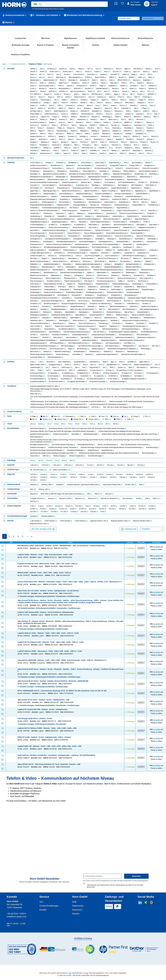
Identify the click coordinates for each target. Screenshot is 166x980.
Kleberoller (117, 313)
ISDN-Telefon (154, 290)
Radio (72, 352)
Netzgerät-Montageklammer (114, 332)
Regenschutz (142, 352)
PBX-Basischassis (70, 344)
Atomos (67, 140)
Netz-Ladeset (96, 332)
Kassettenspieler (143, 310)
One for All (34, 191)
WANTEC (126, 216)
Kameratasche (152, 307)
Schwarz (122, 433)
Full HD (77, 430)
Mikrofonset (87, 327)
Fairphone (102, 162)
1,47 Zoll (64, 543)
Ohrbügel (68, 341)
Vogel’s (84, 216)
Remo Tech (140, 196)
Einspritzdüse (65, 265)
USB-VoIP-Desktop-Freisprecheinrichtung (77, 397)
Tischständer (141, 389)
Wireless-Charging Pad (77, 521)
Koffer (139, 313)
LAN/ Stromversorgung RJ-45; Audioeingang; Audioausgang (109, 470)
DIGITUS (53, 157)
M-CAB (65, 182)
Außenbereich (95, 427)
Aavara (81, 134)
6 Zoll (33, 427)
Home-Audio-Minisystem (112, 284)
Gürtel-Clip (153, 276)
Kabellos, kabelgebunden (143, 430)
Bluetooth (34, 559)
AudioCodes (92, 140)
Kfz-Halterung (36, 313)
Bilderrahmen (132, 242)
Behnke (132, 143)
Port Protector (143, 346)
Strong (55, 208)
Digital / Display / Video (38, 430)
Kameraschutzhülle (123, 307)
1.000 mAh (35, 531)
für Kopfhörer (86, 441)
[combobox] (75, 4)
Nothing (107, 188)
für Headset (127, 439)
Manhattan (85, 182)
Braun (112, 145)
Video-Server (58, 403)
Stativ (102, 375)
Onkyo (55, 191)
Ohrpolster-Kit (139, 341)
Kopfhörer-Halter (124, 315)
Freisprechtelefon (139, 270)
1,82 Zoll (103, 543)
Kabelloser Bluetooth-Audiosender (82, 296)
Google (142, 165)
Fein (129, 162)
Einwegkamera (92, 265)
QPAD (33, 196)
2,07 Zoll (34, 545)
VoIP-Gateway (98, 409)
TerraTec (154, 208)
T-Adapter (88, 383)
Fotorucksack (107, 270)
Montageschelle (150, 330)
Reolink (34, 199)
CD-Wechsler (155, 248)
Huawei (34, 171)
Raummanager (106, 352)
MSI (72, 185)
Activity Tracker (100, 228)
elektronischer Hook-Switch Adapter (133, 420)
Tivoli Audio (87, 210)
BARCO (113, 143)
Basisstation (35, 239)
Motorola (63, 185)
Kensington (97, 177)
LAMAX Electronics (51, 179)
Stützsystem (35, 383)
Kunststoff (60, 550)
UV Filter (34, 400)
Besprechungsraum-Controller (98, 242)
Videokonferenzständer (90, 406)
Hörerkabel (83, 287)
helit (92, 168)
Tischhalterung (104, 389)
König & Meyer (36, 179)
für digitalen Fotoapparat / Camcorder (134, 444)
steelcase (151, 205)
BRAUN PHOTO (124, 145)
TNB (96, 210)
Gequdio (95, 165)
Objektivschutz (145, 338)
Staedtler (130, 205)
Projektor (71, 349)
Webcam (48, 417)
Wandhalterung (83, 414)
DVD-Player (50, 253)
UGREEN (58, 213)
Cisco (61, 151)
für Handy (97, 439)
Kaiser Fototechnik (61, 177)
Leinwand (52, 321)
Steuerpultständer (143, 377)
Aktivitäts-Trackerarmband (39, 231)
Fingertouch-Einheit (64, 270)
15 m (93, 489)
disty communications (78, 157)
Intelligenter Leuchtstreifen (147, 293)
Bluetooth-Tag (86, 248)
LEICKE (100, 179)
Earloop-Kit (119, 262)
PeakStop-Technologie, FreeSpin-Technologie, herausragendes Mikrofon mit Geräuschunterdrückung (112, 513)
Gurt (143, 276)
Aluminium (34, 550)
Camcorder (35, 251)
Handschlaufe (112, 279)
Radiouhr (82, 352)
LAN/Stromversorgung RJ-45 (77, 470)
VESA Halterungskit (143, 400)
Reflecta (106, 196)
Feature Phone (110, 268)
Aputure (146, 137)
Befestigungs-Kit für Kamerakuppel (42, 242)
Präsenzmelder (50, 352)
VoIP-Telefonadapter (68, 411)
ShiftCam (136, 202)
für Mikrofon (113, 441)
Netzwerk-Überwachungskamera (79, 335)
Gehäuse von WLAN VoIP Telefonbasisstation (45, 276)
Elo (133, 160)
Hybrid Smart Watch (142, 284)
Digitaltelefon (36, 259)
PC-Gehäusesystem (87, 344)
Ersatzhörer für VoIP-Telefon (140, 265)
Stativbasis (47, 377)
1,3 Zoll (63, 540)
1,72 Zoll (84, 543)
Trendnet (127, 210)
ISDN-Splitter (141, 290)
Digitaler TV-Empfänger (110, 256)
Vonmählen (95, 216)
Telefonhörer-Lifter (37, 386)
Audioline (104, 140)
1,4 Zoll (72, 540)
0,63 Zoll (34, 540)
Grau (93, 430)
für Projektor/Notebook (38, 444)
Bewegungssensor (118, 242)
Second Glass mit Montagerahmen (53, 366)
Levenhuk (140, 179)
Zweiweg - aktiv (44, 555)
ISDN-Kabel (106, 290)
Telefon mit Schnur (80, 386)
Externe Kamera (65, 268)
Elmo (125, 160)
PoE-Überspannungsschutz (106, 346)
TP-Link (105, 210)
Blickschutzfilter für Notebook (115, 245)
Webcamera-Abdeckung (63, 417)
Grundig (47, 168)
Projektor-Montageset (86, 349)
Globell (114, 165)
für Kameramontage (38, 441)
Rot (105, 433)
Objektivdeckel (117, 338)
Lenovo (119, 179)
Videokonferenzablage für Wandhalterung (44, 406)
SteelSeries (45, 208)
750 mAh (121, 531)
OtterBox (104, 191)
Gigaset (105, 165)
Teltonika (144, 208)
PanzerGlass (140, 191)
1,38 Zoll (139, 540)
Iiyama (90, 171)
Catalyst (141, 148)
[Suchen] (105, 4)
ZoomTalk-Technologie (96, 521)
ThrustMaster (44, 210)
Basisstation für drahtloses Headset (55, 239)
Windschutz (120, 417)
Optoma (83, 191)
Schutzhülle (67, 363)
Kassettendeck (128, 310)
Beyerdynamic (36, 145)
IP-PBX (147, 287)
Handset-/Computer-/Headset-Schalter (132, 279)
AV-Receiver (61, 228)
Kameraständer (138, 307)
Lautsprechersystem (38, 321)
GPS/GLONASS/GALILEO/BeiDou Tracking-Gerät (98, 273)
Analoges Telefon (135, 231)
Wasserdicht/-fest (60, 436)
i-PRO (60, 171)
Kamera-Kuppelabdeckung (141, 296)
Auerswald (115, 140)
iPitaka (71, 174)
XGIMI (58, 219)
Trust (137, 210)
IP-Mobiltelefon (135, 287)
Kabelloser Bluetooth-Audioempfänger (55, 296)
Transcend (116, 210)
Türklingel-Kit (94, 394)
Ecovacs (68, 160)
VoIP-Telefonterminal (113, 411)
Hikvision (118, 168)
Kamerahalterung (126, 304)
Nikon (71, 188)
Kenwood (108, 177)
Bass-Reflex (76, 500)
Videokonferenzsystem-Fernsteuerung (132, 406)
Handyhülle (50, 282)
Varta (138, 213)
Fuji (56, 165)
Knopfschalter (129, 313)
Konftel (146, 177)
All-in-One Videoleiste (86, 231)
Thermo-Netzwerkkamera (87, 389)
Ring (51, 199)
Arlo (42, 140)
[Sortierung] (152, 594)
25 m (108, 489)
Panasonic (127, 191)
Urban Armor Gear (89, 213)
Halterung (81, 279)
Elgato (117, 160)
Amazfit (88, 137)
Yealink (113, 219)
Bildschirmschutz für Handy (58, 245)
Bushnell (52, 148)
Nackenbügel (71, 332)
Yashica (103, 219)
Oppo (74, 191)
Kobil (129, 177)
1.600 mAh (80, 531)
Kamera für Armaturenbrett (124, 301)
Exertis (68, 162)
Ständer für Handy (122, 380)
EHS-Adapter (107, 262)
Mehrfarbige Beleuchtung (86, 510)
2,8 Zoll (43, 545)
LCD (157, 430)
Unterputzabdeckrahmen (80, 400)
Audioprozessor (49, 237)
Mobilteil (149, 327)
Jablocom (98, 174)
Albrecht (34, 137)
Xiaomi (67, 219)
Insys (33, 174)
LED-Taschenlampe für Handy (77, 318)
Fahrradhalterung (80, 268)
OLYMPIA (139, 188)
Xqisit (85, 219)
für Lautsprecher (100, 441)
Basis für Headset (130, 237)
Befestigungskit (62, 242)
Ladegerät (94, 318)
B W (51, 143)
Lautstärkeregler (37, 433)
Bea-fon (123, 143)
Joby (136, 174)
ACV (98, 134)
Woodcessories (46, 219)
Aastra (73, 134)
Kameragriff (100, 304)
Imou (98, 171)
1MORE (34, 134)
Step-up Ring (129, 377)
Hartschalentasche (76, 282)
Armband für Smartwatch (151, 234)
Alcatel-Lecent (68, 137)
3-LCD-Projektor (37, 228)
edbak (77, 160)
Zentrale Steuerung (63, 420)
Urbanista (102, 213)
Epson (42, 162)
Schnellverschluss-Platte (115, 358)
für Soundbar (79, 444)
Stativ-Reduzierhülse (130, 375)
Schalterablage (36, 358)
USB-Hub (147, 394)
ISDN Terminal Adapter (38, 293)
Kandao (74, 177)
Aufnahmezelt (75, 237)
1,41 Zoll (34, 543)
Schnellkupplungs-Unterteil (95, 358)
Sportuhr (103, 372)
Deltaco (143, 154)
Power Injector (36, 349)
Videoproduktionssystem (39, 409)
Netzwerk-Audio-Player (134, 332)
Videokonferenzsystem (109, 406)
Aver (142, 140)
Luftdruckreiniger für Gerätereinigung (134, 321)
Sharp (127, 202)
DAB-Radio (96, 251)
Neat (123, 185)
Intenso (42, 174)
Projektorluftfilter (152, 349)
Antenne (70, 234)
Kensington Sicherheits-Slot (40, 510)
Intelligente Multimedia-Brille (111, 293)
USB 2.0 (98, 559)
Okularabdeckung (37, 344)
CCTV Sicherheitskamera (127, 248)
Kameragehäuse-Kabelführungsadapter (58, 304)
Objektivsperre (56, 341)
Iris (79, 174)
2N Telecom (52, 134)
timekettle (68, 210)
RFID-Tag (62, 352)
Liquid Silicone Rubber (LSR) (113, 550)
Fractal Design (46, 165)
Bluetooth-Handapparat (70, 248)
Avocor (33, 143)
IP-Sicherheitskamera (38, 290)
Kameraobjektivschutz (106, 307)
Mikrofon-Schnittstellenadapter (40, 327)
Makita (74, 182)
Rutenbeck (106, 199)
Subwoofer (47, 383)
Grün (102, 430)
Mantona (96, 182)
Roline (79, 199)
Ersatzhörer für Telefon (120, 265)
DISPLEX (63, 157)
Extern (68, 430)
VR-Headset (35, 403)
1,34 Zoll (129, 540)
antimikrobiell (83, 436)
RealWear (95, 196)
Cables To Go (64, 148)
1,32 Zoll (119, 540)
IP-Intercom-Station (120, 287)
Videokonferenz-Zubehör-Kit (147, 403)
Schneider (72, 202)
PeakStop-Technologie (38, 513)
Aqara (155, 137)
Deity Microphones (103, 154)
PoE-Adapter (89, 346)
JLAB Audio (126, 174)
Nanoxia (94, 185)
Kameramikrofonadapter (87, 307)
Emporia (141, 160)
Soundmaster (99, 205)
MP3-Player (35, 324)
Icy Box (81, 171)
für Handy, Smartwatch (111, 439)
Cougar (102, 151)
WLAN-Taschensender (58, 414)
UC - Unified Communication (60, 535)
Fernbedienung (125, 268)
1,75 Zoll (94, 543)
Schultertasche (116, 361)
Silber (131, 433)
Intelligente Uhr (129, 293)
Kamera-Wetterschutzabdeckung (117, 299)
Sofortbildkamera (133, 369)
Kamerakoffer (35, 307)
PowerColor (117, 193)
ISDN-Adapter (94, 290)
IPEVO (62, 174)
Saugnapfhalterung (132, 355)
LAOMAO (74, 179)
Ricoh (43, 199)
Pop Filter (131, 346)
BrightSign (147, 145)
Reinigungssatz (65, 355)
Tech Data (84, 208)
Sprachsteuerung (108, 516)
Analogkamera (150, 231)
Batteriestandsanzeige (91, 500)
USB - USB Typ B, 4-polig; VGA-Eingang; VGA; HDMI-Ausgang (123, 473)
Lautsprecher (143, 318)
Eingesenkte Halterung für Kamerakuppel (44, 265)
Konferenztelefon (86, 315)
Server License (84, 366)
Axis (42, 143)
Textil (142, 550)
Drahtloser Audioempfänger (124, 259)
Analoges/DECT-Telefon (118, 231)
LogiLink (34, 182)
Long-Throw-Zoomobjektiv (93, 321)
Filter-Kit (145, 268)
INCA (106, 171)
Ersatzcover (105, 265)
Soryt (88, 205)
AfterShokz (109, 134)
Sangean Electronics (38, 202)
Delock (133, 154)
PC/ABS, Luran (131, 550)
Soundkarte (35, 372)
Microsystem (126, 324)
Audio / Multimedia (65, 427)
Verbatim (147, 213)
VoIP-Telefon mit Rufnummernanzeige (90, 411)
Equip (51, 162)
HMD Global (130, 168)
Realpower (84, 196)
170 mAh (90, 531)
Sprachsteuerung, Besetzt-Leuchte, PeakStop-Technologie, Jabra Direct (53, 518)
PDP (33, 193)
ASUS (50, 140)
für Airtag (110, 436)
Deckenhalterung (63, 253)
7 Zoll (41, 427)
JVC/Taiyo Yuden (36, 177)
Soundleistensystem (61, 372)
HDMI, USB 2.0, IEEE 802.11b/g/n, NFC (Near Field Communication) (62, 559)
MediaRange (107, 182)
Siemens (155, 202)
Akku (126, 228)
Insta (153, 171)
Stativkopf (58, 377)
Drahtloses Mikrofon (143, 259)
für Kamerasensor (54, 441)
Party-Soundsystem (37, 346)
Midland (147, 182)
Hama (65, 168)
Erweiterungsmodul (49, 268)
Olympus (150, 188)
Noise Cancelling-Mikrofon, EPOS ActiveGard (136, 510)
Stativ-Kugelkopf (114, 375)
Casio (124, 148)
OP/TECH (65, 191)
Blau (114, 427)
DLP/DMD (132, 427)
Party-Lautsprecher (146, 344)
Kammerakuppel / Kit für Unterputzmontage (106, 310)
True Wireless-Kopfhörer (67, 394)
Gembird (84, 165)
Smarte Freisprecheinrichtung (146, 366)
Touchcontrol (35, 521)
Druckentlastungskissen (91, 262)
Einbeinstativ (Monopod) (134, 262)
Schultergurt (90, 361)
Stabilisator (134, 372)
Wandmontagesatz (98, 414)
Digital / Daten (144, 427)
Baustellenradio (141, 239)
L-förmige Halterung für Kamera (41, 318)
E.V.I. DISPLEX (36, 160)
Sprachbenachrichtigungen (76, 516)
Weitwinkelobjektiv (80, 417)
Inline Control (93, 293)
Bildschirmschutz (146, 242)
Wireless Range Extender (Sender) (42, 420)
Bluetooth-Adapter (134, 245)
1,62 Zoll (74, 543)
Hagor (56, 168)
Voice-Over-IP (144, 411)
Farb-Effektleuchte (95, 268)
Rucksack (104, 355)
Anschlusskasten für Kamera (40, 234)
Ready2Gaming (62, 196)
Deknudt (116, 154)
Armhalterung (35, 237)
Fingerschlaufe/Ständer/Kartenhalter (42, 270)
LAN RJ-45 (96, 473)
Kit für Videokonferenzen (101, 313)
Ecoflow (58, 160)
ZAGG (123, 219)
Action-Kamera (87, 228)
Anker (107, 137)
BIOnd (63, 145)
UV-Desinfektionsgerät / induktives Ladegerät (123, 397)
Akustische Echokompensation (40, 500)
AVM (150, 140)
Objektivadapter (103, 338)
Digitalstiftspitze (155, 256)
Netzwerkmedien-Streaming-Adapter (72, 338)
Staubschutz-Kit (98, 377)
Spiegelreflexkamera (78, 372)
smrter (53, 205)
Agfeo (127, 134)
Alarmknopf (71, 231)
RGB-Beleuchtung (153, 513)
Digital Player (35, 256)
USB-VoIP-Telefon (100, 397)
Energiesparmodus (56, 430)
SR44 (112, 433)
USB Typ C (109, 559)
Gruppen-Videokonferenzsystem (128, 276)
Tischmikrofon (117, 389)
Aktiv (33, 555)
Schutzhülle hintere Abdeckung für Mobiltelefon (90, 363)
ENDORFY (152, 160)
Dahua (53, 154)
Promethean (129, 193)
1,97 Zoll (133, 543)
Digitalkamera (141, 256)
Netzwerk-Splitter (59, 335)
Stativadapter (35, 377)
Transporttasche (50, 394)
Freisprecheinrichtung (122, 270)
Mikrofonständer (101, 327)
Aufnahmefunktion (80, 427)
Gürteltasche (48, 279)
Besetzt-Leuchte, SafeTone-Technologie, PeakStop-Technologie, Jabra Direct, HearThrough (130, 500)
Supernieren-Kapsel (61, 383)
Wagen (71, 414)
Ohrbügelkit (79, 341)
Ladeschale (105, 318)
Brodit (43, 148)
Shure (146, 202)
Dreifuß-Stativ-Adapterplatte (70, 262)
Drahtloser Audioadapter (104, 259)
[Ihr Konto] (134, 5)
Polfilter (122, 346)
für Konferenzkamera (71, 441)
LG (149, 179)
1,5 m (49, 526)
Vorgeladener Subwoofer (39, 414)
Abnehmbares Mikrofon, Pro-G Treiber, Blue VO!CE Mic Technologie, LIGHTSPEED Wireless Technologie (63, 497)
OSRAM (93, 191)
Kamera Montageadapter (39, 301)
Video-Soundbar (72, 403)
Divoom (91, 157)
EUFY (60, 162)
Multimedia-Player (48, 332)
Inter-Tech (52, 174)
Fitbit (137, 162)
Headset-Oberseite (103, 282)
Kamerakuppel (48, 307)
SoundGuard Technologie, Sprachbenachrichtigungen (47, 516)
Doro (107, 157)
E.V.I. (151, 157)
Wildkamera (108, 417)
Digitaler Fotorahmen (92, 256)
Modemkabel (68, 330)
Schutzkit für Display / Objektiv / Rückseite (142, 363)
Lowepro (56, 182)
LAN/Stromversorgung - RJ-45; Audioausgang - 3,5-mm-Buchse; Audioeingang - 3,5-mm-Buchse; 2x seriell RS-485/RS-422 (68, 467)
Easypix (48, 160)
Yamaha (93, 219)
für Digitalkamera (68, 439)
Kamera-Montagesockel (38, 299)
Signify (33, 205)
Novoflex (118, 188)
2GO (42, 134)
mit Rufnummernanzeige (118, 447)
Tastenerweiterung (111, 383)
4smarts (63, 134)
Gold (85, 430)
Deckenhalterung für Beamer (82, 253)
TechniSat (114, 208)
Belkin (142, 143)
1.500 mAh (68, 531)
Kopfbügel (99, 315)
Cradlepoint (113, 151)
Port (107, 193)
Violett (41, 436)
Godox (123, 165)
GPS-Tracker (74, 273)
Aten (59, 140)
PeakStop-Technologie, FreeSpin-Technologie (63, 513)
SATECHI (52, 202)
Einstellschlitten (78, 265)
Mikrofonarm (75, 327)
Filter (136, 268)
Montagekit (119, 330)
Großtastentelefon (108, 276)
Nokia (89, 188)
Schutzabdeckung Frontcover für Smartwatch (45, 363)
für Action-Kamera (97, 436)
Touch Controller (36, 392)
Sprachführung (93, 516)
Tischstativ (129, 389)
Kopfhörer (110, 315)
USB (33, 436)
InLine (144, 171)
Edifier (86, 160)
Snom (62, 205)
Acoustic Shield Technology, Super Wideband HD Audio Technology (120, 497)
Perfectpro (51, 193)
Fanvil (121, 162)
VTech (106, 216)
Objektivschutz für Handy (39, 341)
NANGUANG (83, 185)
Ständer (110, 380)
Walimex (116, 216)
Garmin (74, 165)
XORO (76, 219)
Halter (71, 279)
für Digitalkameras (84, 439)
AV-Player (49, 228)
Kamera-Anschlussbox (103, 296)
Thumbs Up (57, 210)
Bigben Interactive (50, 145)
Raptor (42, 196)
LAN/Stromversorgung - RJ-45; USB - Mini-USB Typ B (48, 470)
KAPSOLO (85, 177)
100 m (116, 489)
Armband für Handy (133, 234)
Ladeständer (130, 318)
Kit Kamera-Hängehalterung (80, 313)
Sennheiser (105, 202)
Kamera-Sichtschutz (75, 299)
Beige (106, 427)
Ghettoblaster (86, 276)
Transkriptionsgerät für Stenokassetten (135, 392)
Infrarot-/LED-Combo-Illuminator (59, 293)
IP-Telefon (53, 290)
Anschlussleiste (58, 234)
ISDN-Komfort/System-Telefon (124, 290)
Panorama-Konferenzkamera (127, 344)
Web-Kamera (36, 417)
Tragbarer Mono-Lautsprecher (65, 392)
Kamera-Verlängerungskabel (94, 299)
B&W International (76, 143)
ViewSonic (34, 216)
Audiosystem (62, 237)
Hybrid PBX (127, 284)
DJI (99, 157)
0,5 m (33, 489)
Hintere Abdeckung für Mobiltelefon (62, 284)
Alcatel (43, 137)
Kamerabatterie (74, 301)
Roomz (96, 199)
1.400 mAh (57, 531)
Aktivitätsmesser (57, 231)
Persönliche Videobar (54, 346)
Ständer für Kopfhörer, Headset (142, 380)
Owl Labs (115, 191)
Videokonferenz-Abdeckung (103, 403)
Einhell (108, 160)
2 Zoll (142, 543)
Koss (155, 177)
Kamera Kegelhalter (138, 299)
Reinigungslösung (51, 355)
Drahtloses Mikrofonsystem (39, 262)
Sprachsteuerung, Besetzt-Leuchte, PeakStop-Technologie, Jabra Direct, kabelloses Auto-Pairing (109, 518)
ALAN (158, 134)
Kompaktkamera (55, 315)
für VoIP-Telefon (113, 444)
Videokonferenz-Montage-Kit (125, 403)
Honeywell (141, 168)
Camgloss (75, 148)
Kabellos (127, 430)
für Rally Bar (53, 444)
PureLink (150, 193)
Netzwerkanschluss (148, 335)
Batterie (107, 239)
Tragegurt (103, 392)
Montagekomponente (134, 330)
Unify (76, 213)
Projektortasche (36, 352)
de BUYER (78, 154)
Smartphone (36, 369)
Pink (85, 433)
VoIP (49, 436)
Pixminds (81, 193)
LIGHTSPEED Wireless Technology (63, 510)
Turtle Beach (35, 213)
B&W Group (61, 143)
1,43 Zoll (44, 543)
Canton (95, 148)
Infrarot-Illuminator (79, 293)
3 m (63, 489)
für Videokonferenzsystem (96, 444)
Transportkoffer (36, 394)
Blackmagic (73, 145)
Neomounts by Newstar (38, 188)
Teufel (33, 210)
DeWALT (34, 157)
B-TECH (89, 143)
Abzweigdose (73, 228)
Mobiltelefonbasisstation (52, 330)
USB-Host (47, 521)
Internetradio (35, 296)
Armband (119, 234)
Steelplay (34, 208)
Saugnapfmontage (148, 355)
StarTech (140, 205)
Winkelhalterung (133, 417)
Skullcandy (43, 205)
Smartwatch (119, 369)
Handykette (62, 282)
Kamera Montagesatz (58, 301)
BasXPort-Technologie (61, 500)
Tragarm (48, 392)
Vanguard (128, 213)
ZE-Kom (132, 219)
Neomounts (141, 185)
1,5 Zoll (82, 540)
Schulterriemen (103, 361)
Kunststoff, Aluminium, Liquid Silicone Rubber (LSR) (84, 550)
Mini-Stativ (139, 327)
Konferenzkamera (70, 315)
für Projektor (139, 441)
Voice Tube (156, 411)
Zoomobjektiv (77, 420)
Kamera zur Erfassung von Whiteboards (59, 310)
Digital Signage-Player (51, 256)
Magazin (46, 324)
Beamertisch (154, 239)
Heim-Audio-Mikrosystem (39, 284)
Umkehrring (45, 400)
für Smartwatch (66, 444)
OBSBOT (128, 188)
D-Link (33, 154)
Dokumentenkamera (66, 259)
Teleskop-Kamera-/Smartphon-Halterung (135, 386)
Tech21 (94, 208)
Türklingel (83, 394)
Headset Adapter (148, 282)
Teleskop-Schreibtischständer (40, 389)
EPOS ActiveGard (37, 502)
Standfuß (34, 375)
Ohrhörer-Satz (103, 341)
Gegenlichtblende (123, 273)
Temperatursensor (59, 389)
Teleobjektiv (115, 386)
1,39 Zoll (149, 540)
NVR (60, 332)
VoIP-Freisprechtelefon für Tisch (79, 409)
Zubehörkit (89, 420)
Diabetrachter (136, 253)
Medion (118, 182)
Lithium (56, 433)
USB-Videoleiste (55, 397)
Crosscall (134, 151)
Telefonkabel (51, 386)
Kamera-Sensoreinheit (57, 299)
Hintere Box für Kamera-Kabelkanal (89, 284)
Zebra (141, 219)
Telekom (134, 208)
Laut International (87, 179)
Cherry (33, 151)
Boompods (85, 145)
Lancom (64, 179)
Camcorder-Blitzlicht (50, 251)
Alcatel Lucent (55, 137)
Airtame (149, 134)
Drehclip (55, 262)
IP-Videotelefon (66, 290)
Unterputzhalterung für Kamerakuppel (104, 400)
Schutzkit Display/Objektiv (116, 363)
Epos (33, 162)
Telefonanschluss (150, 383)
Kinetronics (119, 177)
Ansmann (117, 137)
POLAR (91, 193)
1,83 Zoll (113, 543)
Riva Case (60, 199)
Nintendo (80, 188)
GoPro (151, 165)
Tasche (98, 383)
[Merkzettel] (122, 3)
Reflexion (117, 196)
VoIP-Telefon (130, 409)
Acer (90, 134)
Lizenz (79, 321)
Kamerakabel (140, 304)
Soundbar (147, 369)
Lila (48, 433)
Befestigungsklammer (78, 242)
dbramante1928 (65, 154)
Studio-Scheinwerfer (97, 380)
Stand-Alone (155, 433)
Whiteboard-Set (95, 417)
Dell (124, 154)
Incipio (114, 171)
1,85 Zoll (123, 543)
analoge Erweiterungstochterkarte (107, 420)
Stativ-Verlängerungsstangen (149, 375)
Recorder (118, 352)
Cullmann (153, 151)
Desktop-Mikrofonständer (120, 253)
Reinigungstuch (79, 355)
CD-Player (143, 248)
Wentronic (149, 216)
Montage (108, 330)
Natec (103, 185)
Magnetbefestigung (59, 324)
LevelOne (129, 179)
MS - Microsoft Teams (39, 535)
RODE (70, 199)
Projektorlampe (138, 349)
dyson (135, 157)
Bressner (137, 145)
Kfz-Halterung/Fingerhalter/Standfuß (56, 313)
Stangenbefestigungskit (59, 375)
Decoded (89, 154)
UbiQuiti (47, 213)
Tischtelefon (153, 389)
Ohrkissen (115, 341)
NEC (131, 185)
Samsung (118, 199)
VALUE (119, 213)
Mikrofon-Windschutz (61, 327)
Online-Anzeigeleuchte (53, 344)
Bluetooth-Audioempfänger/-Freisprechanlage (45, 248)
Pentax (41, 193)
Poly (100, 193)
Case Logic (114, 148)
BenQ (151, 143)
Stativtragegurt (84, 377)
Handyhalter (152, 279)
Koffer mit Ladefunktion (38, 315)
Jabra (108, 174)
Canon (86, 148)
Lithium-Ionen (67, 433)
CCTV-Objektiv (110, 248)
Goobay (132, 165)
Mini (77, 433)
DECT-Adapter (123, 251)
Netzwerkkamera (51, 338)
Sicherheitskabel (98, 366)
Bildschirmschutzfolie (38, 245)
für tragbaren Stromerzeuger (77, 447)
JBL (116, 174)
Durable (116, 157)
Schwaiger (84, 202)
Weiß (72, 436)
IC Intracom (70, 171)
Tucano (145, 210)
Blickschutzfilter (97, 245)
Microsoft (138, 182)
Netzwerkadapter (132, 335)
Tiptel (77, 210)
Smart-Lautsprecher (114, 366)
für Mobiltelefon (126, 441)
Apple (137, 137)
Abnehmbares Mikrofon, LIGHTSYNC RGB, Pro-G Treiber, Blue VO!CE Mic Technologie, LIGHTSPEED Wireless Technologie (88, 494)
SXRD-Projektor (117, 355)
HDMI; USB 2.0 (36, 459)
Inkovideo (134, 171)
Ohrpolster (127, 341)
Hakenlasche (61, 279)
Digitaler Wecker (127, 256)
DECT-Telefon (151, 251)
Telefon (123, 383)
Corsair (93, 151)
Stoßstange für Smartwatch (39, 380)
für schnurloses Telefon (57, 447)
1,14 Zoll (110, 540)
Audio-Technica (79, 140)
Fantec (112, 162)
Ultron (67, 213)
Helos (100, 168)
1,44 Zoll (54, 543)
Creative (124, 151)
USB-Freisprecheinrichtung (131, 394)
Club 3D (70, 151)
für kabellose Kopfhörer (38, 447)
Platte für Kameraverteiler (73, 346)
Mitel (156, 182)
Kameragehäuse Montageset (83, 304)
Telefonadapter (135, 383)
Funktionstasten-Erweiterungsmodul (54, 273)
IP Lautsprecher (80, 290)
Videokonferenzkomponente (70, 406)
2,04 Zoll (151, 543)
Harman (84, 168)
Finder (154, 268)
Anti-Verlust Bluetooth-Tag (104, 234)
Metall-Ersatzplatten (88, 324)
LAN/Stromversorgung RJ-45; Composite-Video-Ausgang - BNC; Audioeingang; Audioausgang (60, 473)
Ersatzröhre (35, 268)
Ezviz (92, 162)
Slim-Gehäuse (142, 433)
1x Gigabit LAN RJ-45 (38, 564)
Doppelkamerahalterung (84, 259)
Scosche (94, 202)
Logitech (45, 182)
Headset (89, 282)
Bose (104, 145)
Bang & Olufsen (101, 143)
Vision (56, 216)
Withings (34, 219)
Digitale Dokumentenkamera (72, 256)
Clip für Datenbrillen (66, 251)
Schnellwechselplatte (134, 358)
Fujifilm (65, 165)
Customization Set (82, 251)
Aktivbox (149, 228)
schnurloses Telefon (38, 423)
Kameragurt (112, 304)
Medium (128, 182)
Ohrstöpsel (151, 341)
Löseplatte (153, 321)
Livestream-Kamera (66, 321)
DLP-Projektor (36, 253)
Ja (32, 223)
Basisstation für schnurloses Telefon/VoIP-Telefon (85, 239)
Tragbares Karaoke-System (87, 392)
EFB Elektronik (97, 160)
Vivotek (75, 216)
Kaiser (48, 177)
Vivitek (65, 216)
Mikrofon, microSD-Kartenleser (108, 510)
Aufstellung (116, 237)
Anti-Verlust (51, 427)
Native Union (114, 185)
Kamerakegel (153, 304)
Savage (62, 202)
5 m (77, 489)
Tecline (124, 208)
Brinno (34, 148)
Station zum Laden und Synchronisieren (83, 375)
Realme (74, 196)
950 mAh (141, 531)
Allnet (79, 137)
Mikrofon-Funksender (151, 324)
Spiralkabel (92, 372)
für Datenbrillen (54, 439)
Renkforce (151, 196)
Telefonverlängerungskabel (98, 386)
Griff (96, 276)
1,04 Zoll (44, 540)
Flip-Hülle (95, 270)
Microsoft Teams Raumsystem (108, 324)
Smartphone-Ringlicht (51, 369)
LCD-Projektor (59, 318)
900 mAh (131, 531)
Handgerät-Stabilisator (96, 279)
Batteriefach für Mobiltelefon (122, 239)
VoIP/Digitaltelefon (129, 411)
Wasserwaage (146, 414)
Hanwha (74, 168)
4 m (70, 489)
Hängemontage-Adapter (60, 287)
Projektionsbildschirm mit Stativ (54, 349)
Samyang (129, 199)
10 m (85, 489)
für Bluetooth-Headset (38, 439)
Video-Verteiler (86, 403)
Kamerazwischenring (82, 310)
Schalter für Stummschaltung (54, 358)
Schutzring (34, 366)
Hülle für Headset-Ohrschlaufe (100, 287)
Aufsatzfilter (104, 237)
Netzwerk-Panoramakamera (40, 335)
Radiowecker (93, 352)
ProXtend (140, 193)
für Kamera (139, 439)
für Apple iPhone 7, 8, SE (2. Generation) (130, 436)
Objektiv (90, 338)
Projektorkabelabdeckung (121, 349)
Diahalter (148, 253)
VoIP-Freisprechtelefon (58, 409)
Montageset (35, 332)
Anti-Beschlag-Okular (84, 234)
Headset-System (133, 282)
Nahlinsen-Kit (84, 332)
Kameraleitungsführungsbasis (67, 307)
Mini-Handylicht (126, 327)
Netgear (52, 188)
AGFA (119, 134)
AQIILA (33, 140)
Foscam (34, 165)
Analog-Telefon (102, 231)
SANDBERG (141, 199)
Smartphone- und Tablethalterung (101, 369)
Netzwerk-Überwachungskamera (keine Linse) (108, 335)
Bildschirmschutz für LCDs (79, 245)
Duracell (126, 157)
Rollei (88, 199)
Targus (74, 208)
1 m (49, 489)
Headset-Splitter (118, 282)
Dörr (142, 157)
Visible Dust (46, 216)
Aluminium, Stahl (47, 550)
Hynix (52, 171)
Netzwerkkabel (36, 338)
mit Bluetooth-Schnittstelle (98, 447)
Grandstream (36, 168)
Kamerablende (89, 301)
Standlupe (44, 375)
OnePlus (45, 191)
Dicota (43, 157)
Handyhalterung (36, 282)
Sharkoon (117, 202)
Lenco (109, 179)
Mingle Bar (113, 327)
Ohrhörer (90, 341)
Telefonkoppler (64, 386)
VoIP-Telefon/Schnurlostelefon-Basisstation (44, 411)
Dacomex (43, 154)
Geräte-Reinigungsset (70, 276)
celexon (150, 148)
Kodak (137, 177)
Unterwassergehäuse (126, 400)
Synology (65, 208)
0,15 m (41, 489)
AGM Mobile (138, 134)
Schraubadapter (63, 361)
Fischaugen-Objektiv (80, 270)
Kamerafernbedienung (104, 301)
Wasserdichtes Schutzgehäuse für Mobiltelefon (123, 414)
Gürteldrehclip (36, 279)
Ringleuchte (92, 355)
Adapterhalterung (115, 228)
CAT (132, 148)
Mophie (53, 185)
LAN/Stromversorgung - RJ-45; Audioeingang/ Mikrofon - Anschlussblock (132, 467)
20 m (100, 489)
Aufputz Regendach (90, 237)
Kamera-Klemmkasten (122, 296)
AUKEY (126, 140)
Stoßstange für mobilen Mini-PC (62, 380)
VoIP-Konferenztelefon (113, 409)
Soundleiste (46, 372)
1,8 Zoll (100, 540)
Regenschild (129, 352)
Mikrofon (137, 324)
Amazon (98, 137)
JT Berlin (145, 174)
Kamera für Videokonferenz (146, 301)
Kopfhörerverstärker (139, 315)
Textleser (72, 389)
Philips (61, 193)
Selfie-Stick (71, 366)
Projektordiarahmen (103, 349)
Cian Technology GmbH (47, 151)
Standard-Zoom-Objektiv (150, 372)
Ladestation (117, 318)
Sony (79, 205)
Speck (110, 205)
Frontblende (35, 273)
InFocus (123, 171)
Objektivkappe (131, 338)
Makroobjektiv (73, 324)
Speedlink (120, 205)
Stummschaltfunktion (149, 518)
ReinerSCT (128, 196)
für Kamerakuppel (153, 439)
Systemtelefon (76, 383)
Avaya (134, 140)
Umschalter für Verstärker (61, 400)
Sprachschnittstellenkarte (118, 372)
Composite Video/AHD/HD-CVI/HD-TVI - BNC (45, 452)
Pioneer (71, 193)
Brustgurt (98, 248)
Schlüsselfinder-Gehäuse (75, 358)
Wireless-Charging (60, 521)
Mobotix (44, 185)
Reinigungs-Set (36, 355)
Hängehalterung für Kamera (40, 287)
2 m (56, 489)
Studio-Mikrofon (81, 380)
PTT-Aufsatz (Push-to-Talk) (106, 344)
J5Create (88, 174)
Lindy (157, 179)
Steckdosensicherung (114, 377)
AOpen (127, 137)
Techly (103, 208)
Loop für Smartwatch (112, 321)
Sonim (71, 205)
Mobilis (34, 185)
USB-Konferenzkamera (38, 397)
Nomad (98, 188)
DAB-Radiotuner (109, 251)
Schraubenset (77, 361)
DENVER (153, 154)
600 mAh (101, 531)
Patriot (151, 191)
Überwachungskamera (55, 423)
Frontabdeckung (154, 270)
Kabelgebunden (113, 430)
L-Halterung (154, 315)
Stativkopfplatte (71, 377)
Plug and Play (95, 433)
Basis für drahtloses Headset (149, 237)
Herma (109, 168)
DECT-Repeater (137, 251)
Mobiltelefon (36, 330)
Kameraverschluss (37, 310)
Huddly (43, 171)
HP (151, 168)
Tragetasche (114, 392)
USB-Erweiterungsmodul (110, 394)
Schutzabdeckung (131, 361)
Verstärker (46, 403)
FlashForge (147, 162)
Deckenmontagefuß (102, 253)
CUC (143, 151)
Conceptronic (82, 151)
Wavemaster (138, 216)
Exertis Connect (80, 162)
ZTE (150, 219)
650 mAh (111, 531)
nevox (62, 188)
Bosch (95, 145)
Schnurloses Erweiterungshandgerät (43, 361)
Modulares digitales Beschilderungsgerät (89, 330)
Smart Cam (128, 366)
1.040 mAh (46, 531)
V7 (111, 213)
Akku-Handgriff (137, 228)
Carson (104, 148)
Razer (51, 196)
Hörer (74, 287)
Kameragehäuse (36, 304)
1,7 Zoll (91, 540)
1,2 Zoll (54, 540)
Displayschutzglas (50, 259)
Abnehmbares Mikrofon (38, 494)
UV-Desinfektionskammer (149, 397)
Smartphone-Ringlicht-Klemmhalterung (74, 369)
